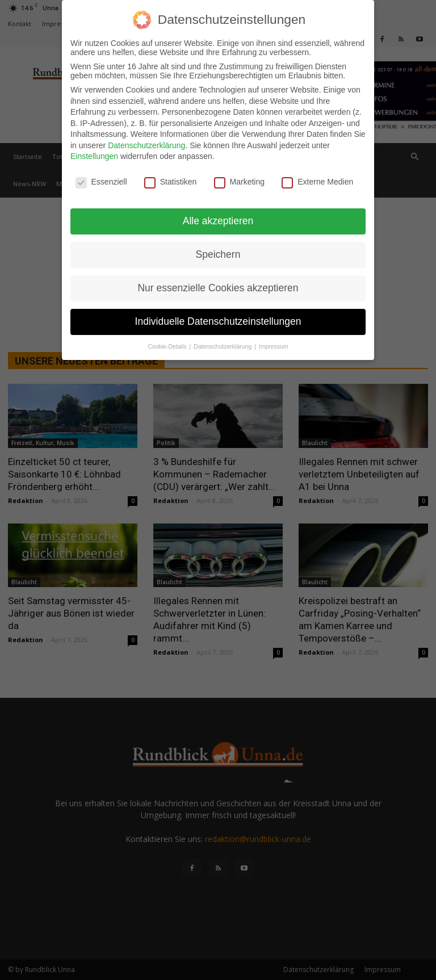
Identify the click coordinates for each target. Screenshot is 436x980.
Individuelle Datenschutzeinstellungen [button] (218, 321)
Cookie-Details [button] (168, 346)
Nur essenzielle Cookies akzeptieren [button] (218, 287)
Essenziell (101, 182)
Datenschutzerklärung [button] (223, 346)
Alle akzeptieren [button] (218, 221)
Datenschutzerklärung (146, 145)
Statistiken (171, 182)
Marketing (239, 182)
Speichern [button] (218, 254)
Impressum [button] (274, 346)
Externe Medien (317, 182)
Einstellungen (94, 156)
